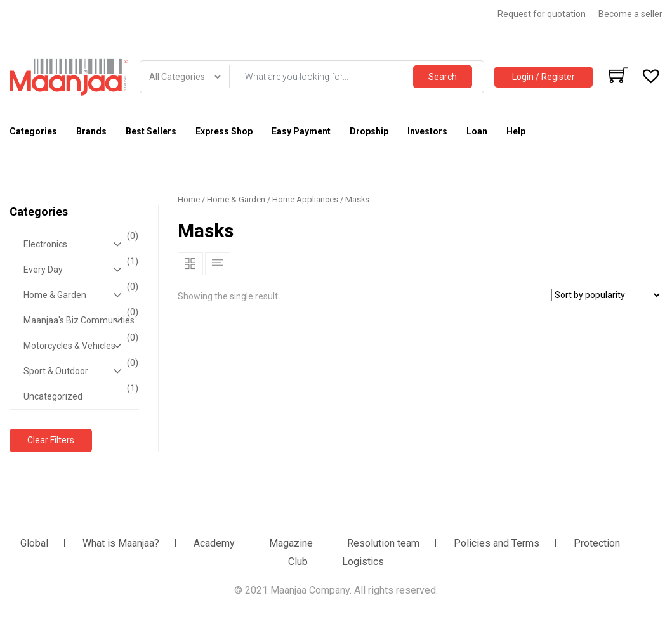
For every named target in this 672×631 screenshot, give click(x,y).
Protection (597, 543)
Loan (477, 131)
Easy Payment (301, 131)
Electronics (79, 244)
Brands (91, 131)
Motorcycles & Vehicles (79, 346)
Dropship (369, 131)
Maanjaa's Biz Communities (79, 320)
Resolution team (383, 543)
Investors (427, 131)
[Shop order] (607, 295)
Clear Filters (51, 440)
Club (298, 562)
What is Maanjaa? (121, 543)
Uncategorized (79, 393)
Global (34, 543)
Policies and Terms (497, 543)
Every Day (79, 270)
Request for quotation (542, 14)
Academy (214, 543)
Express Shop (224, 131)
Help (516, 131)
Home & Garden (79, 295)
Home (189, 199)
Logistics (363, 562)
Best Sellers (151, 131)
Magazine (291, 543)
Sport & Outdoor (79, 371)
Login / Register (544, 77)
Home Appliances (305, 199)
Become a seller (630, 14)
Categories (33, 131)
